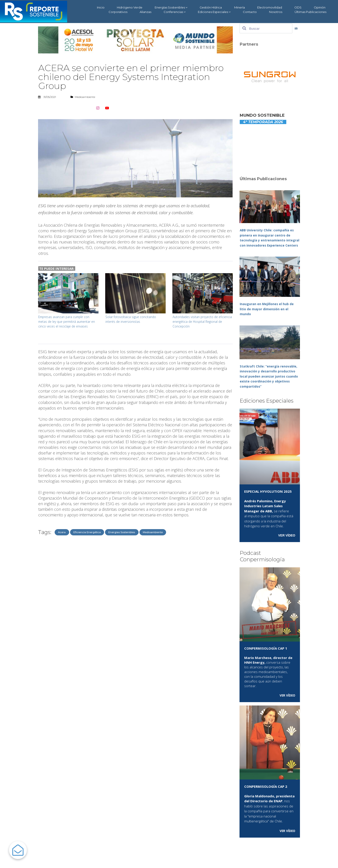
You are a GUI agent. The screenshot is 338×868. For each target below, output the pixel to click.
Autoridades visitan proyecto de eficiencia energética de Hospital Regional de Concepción (197, 321)
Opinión (320, 7)
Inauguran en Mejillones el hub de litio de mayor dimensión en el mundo (268, 314)
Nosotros (276, 12)
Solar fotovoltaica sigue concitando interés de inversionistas (132, 319)
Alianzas (145, 12)
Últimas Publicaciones (310, 12)
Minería (240, 7)
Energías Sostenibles (171, 7)
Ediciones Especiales (214, 12)
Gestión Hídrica (211, 7)
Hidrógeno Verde (130, 7)
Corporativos (118, 12)
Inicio (101, 7)
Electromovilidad (270, 7)
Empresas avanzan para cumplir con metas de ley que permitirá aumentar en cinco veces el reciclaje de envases (67, 321)
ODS (298, 7)
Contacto (250, 12)
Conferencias (175, 12)
